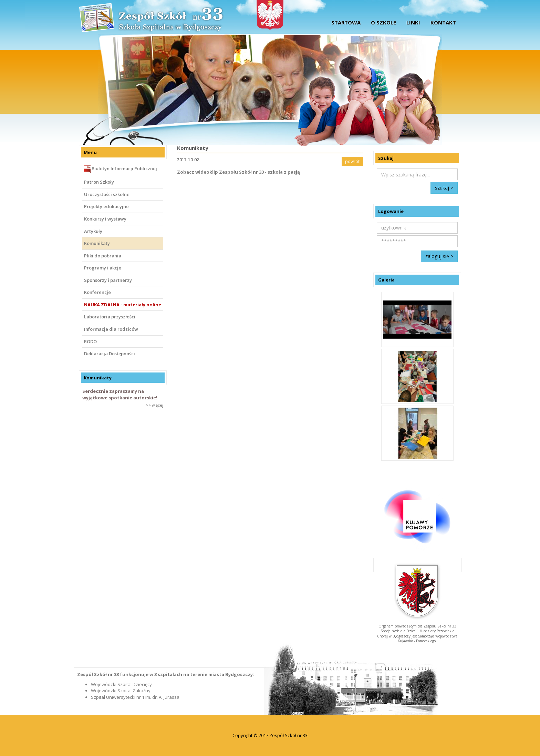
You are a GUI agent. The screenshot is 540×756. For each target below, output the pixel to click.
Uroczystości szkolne (107, 194)
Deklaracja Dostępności (110, 354)
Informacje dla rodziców (111, 329)
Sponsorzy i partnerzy (108, 280)
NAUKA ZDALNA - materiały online (123, 305)
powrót (352, 161)
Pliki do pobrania (103, 256)
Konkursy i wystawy (105, 219)
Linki (413, 22)
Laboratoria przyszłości (110, 317)
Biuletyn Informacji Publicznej (121, 169)
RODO (90, 341)
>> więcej (155, 405)
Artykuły (93, 231)
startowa (346, 22)
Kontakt (443, 22)
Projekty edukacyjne (106, 206)
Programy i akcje (103, 268)
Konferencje (97, 292)
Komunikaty (97, 243)
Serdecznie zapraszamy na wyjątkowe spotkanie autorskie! (120, 394)
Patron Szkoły (99, 182)
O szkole (383, 22)
